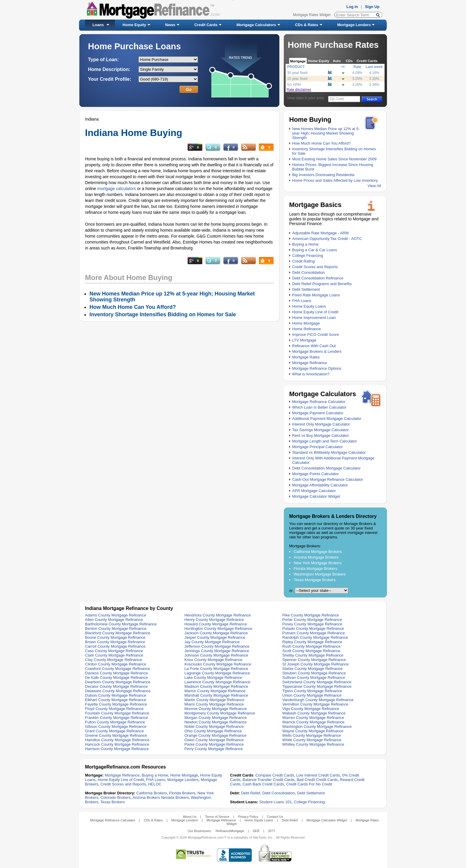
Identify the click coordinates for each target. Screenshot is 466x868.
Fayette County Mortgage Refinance (116, 704)
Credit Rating (303, 261)
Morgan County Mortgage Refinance (215, 718)
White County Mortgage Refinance (312, 740)
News (170, 25)
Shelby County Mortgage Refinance (313, 655)
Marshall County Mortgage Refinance (216, 695)
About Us (189, 817)
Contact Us (275, 817)
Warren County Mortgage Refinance (313, 718)
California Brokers (152, 793)
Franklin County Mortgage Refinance (116, 718)
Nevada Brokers (175, 797)
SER (256, 831)
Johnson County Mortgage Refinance (216, 655)
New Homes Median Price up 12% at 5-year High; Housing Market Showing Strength (326, 133)
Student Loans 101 (275, 802)
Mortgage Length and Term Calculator (325, 441)
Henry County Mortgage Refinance (214, 620)
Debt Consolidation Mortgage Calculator (326, 468)
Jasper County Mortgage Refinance (215, 637)
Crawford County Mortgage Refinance (117, 669)
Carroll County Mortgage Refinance (115, 646)
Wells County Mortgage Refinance (312, 735)
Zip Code (337, 99)
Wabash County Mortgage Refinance (314, 713)
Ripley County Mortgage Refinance (312, 642)
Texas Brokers (113, 802)
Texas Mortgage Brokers (315, 580)
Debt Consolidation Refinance (318, 278)
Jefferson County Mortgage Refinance (217, 646)
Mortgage (298, 61)
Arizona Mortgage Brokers (316, 557)
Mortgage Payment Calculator (318, 413)
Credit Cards (206, 25)
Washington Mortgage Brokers (320, 574)
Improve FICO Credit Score (316, 335)
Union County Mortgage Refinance (312, 695)
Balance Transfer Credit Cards (269, 780)
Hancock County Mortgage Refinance (117, 744)
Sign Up (372, 7)
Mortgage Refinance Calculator (319, 402)
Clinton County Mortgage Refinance (116, 664)
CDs (349, 61)
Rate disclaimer (299, 90)
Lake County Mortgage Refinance (213, 678)
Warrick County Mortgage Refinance (313, 722)
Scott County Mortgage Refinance (311, 651)
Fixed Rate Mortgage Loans (316, 295)
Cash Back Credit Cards (263, 784)
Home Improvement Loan (314, 318)
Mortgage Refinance (310, 363)
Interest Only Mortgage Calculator (321, 424)
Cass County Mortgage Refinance (114, 651)
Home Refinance (307, 329)
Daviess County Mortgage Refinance (116, 673)
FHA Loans (302, 301)
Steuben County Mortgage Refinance (314, 673)
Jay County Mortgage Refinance (212, 642)
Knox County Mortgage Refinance (213, 660)
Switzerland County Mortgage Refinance (317, 682)
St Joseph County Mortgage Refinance (315, 664)
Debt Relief (251, 793)
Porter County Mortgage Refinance (312, 620)
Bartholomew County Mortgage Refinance (121, 624)
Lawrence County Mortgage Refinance (217, 682)
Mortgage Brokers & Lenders (317, 351)
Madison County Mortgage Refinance (216, 686)
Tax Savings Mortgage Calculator (321, 430)
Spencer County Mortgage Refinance (314, 660)
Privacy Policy (248, 817)
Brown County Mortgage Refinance (115, 642)
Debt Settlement (306, 289)
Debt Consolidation (308, 272)
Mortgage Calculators (256, 25)
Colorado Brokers (115, 797)
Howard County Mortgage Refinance (215, 624)
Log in (352, 7)
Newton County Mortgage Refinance (215, 722)
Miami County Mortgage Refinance (214, 704)
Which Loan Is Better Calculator (319, 407)
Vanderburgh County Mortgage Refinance (318, 700)
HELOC (155, 784)
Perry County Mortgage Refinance (214, 749)
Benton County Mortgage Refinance (116, 629)
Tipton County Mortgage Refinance (312, 691)
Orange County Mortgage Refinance (215, 735)
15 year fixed (297, 79)
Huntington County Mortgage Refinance (218, 629)
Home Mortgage (306, 323)
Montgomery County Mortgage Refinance (220, 713)
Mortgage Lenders (354, 25)
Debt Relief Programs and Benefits (322, 284)
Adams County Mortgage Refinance (116, 615)
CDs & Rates (307, 25)
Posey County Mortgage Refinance (312, 624)
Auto (337, 61)
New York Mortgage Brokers (318, 563)
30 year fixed (297, 73)
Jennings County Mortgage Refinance (217, 651)
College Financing (308, 256)
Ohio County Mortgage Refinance (213, 731)
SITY (272, 831)
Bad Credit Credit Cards (317, 780)
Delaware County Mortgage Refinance (118, 691)
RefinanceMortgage (230, 831)
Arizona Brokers (146, 797)
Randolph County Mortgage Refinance (315, 637)
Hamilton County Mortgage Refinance (117, 740)
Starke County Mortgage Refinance (312, 669)
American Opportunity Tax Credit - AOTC (327, 239)
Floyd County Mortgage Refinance (114, 709)
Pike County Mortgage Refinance (311, 615)
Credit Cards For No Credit (309, 784)
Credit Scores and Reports (315, 267)
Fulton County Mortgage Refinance (115, 722)
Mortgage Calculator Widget (316, 496)
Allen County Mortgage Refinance (114, 620)
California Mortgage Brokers (318, 552)
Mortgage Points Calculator (315, 474)
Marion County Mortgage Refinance (215, 691)
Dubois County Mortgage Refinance (116, 695)
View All (374, 186)
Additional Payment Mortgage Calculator (327, 419)
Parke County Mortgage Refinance (214, 744)
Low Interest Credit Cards (318, 775)
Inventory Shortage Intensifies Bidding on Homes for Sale (163, 314)
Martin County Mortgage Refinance (214, 700)
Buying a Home (305, 244)
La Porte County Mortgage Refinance (216, 669)
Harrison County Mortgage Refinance (117, 749)
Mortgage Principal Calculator (318, 447)
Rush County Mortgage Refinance (311, 646)
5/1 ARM (294, 85)
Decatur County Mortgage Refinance (116, 686)
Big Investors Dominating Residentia (323, 175)
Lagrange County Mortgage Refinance (217, 673)
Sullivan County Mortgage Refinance (314, 678)
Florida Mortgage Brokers (315, 569)
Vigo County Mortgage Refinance (311, 709)
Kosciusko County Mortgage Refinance (218, 664)
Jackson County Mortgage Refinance (216, 633)
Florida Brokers (182, 793)
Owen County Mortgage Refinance (214, 740)
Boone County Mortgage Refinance (115, 637)
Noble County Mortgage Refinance (214, 727)
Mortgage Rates (306, 357)
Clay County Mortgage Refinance (114, 660)
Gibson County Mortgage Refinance (116, 727)
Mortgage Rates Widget (312, 15)
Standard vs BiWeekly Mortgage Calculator (329, 452)
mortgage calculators (116, 189)
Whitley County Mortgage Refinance (313, 744)
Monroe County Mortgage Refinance (215, 709)
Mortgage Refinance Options (317, 368)
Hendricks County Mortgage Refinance (217, 615)
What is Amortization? (311, 374)
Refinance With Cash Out (314, 346)
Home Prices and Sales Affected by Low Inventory (335, 180)
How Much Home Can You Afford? (321, 143)
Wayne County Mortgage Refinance (313, 731)
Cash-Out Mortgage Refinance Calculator (328, 479)
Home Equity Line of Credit (315, 312)
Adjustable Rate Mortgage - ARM (320, 233)
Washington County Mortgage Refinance (317, 727)
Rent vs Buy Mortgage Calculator (321, 435)
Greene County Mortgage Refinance (116, 735)
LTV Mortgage (304, 340)
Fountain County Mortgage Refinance (117, 713)
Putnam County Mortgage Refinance (314, 633)
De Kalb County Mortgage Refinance (116, 678)
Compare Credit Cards (275, 775)
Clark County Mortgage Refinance (114, 655)
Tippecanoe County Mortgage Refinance (317, 686)
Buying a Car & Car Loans (315, 250)
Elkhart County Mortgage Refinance (116, 700)
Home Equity (134, 25)
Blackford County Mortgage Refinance (118, 633)
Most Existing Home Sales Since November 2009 (334, 159)
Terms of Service (217, 817)
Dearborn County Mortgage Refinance (118, 682)
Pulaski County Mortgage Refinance (313, 629)
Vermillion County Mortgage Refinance (315, 704)
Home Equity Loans (309, 306)
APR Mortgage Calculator (314, 491)
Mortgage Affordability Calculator (320, 485)
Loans (98, 25)
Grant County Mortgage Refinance (114, 731)
